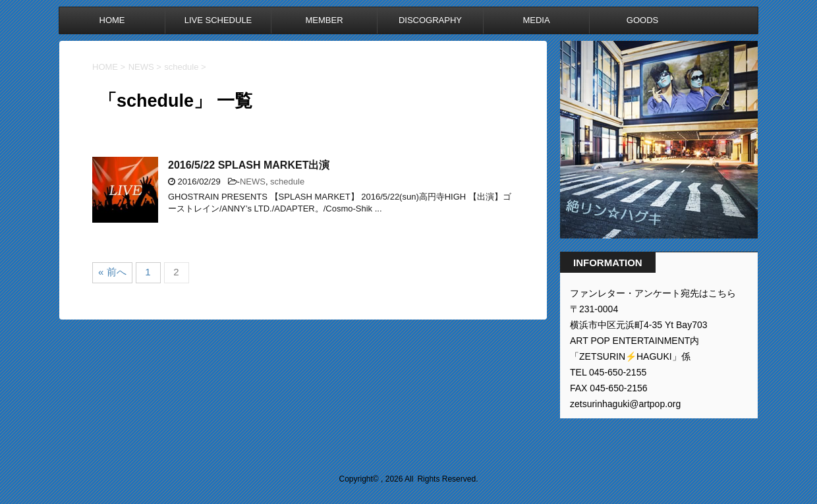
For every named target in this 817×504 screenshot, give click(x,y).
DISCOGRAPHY (430, 20)
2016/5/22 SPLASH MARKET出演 (249, 165)
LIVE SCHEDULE (218, 20)
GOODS (642, 20)
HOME (112, 20)
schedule (287, 182)
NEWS (253, 182)
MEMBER (324, 20)
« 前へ (112, 272)
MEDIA (536, 20)
